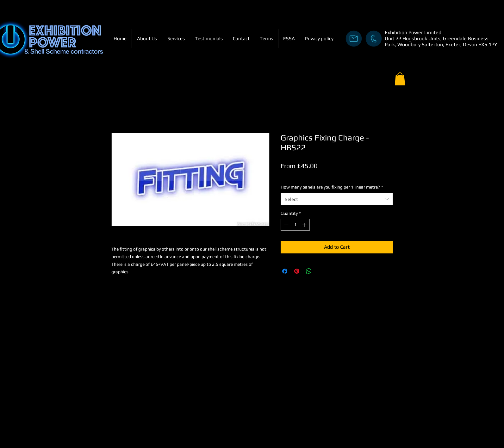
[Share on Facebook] (285, 271)
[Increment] (305, 225)
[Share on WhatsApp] (309, 271)
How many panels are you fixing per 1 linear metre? (332, 187)
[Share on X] (321, 271)
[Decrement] (286, 225)
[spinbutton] (295, 225)
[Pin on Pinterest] (297, 271)
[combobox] (337, 199)
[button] (400, 79)
